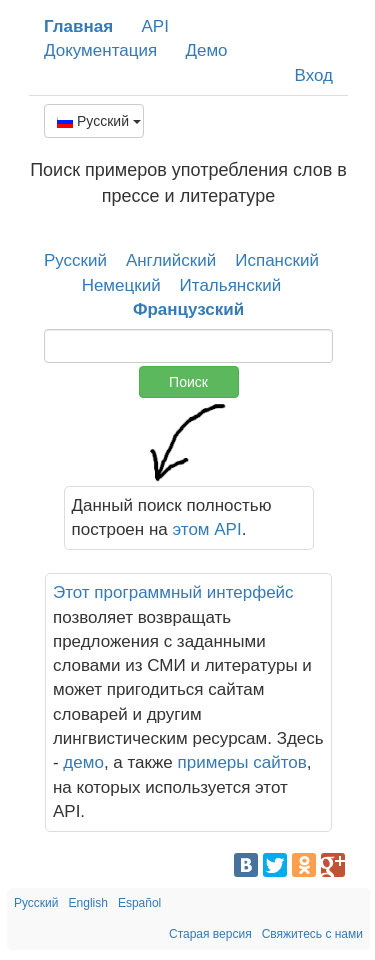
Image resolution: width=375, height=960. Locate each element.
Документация (100, 50)
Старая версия (210, 934)
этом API (207, 529)
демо (83, 762)
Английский (171, 260)
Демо (206, 50)
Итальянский (231, 285)
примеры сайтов (242, 762)
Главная (78, 26)
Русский (99, 121)
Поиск (188, 382)
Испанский (277, 260)
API (154, 26)
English (88, 903)
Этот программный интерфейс (173, 592)
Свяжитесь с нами (312, 934)
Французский (188, 309)
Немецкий (121, 285)
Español (139, 903)
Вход (314, 75)
